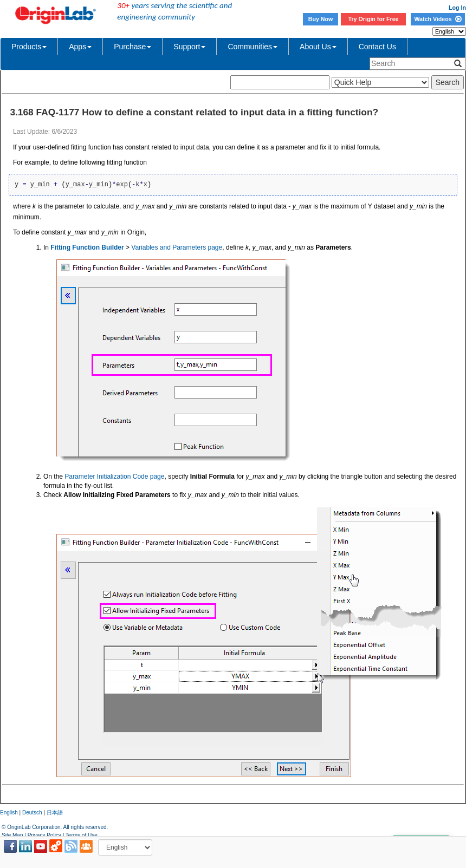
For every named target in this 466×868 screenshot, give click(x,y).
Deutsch (32, 812)
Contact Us (377, 47)
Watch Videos (438, 19)
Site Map (12, 835)
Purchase (132, 47)
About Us (318, 47)
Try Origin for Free (374, 19)
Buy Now (321, 19)
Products (29, 47)
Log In (457, 8)
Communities (253, 47)
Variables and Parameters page (177, 247)
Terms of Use (82, 835)
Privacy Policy (44, 835)
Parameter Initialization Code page (114, 477)
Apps (80, 47)
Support (189, 47)
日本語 (55, 812)
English (9, 812)
